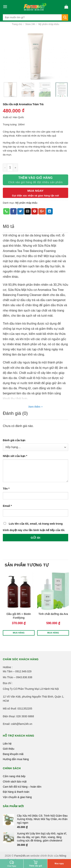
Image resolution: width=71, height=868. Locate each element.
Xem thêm (36, 407)
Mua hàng (19, 633)
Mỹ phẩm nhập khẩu (49, 24)
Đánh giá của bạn (14, 440)
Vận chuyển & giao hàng (17, 797)
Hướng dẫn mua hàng (16, 759)
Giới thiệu (9, 749)
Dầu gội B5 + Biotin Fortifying (19, 616)
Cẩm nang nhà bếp (14, 776)
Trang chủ (17, 24)
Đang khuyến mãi (13, 754)
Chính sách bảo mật (15, 782)
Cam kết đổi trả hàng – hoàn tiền (22, 787)
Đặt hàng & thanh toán (16, 792)
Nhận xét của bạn (15, 456)
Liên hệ (7, 744)
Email (7, 506)
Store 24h (30, 24)
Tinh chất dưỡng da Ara (53, 614)
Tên (6, 489)
